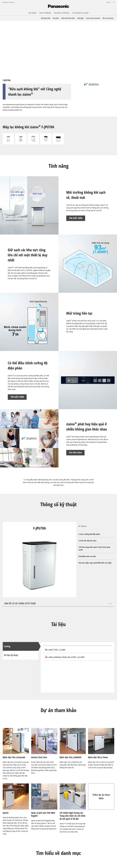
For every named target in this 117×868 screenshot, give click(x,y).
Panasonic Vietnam (8, 2)
